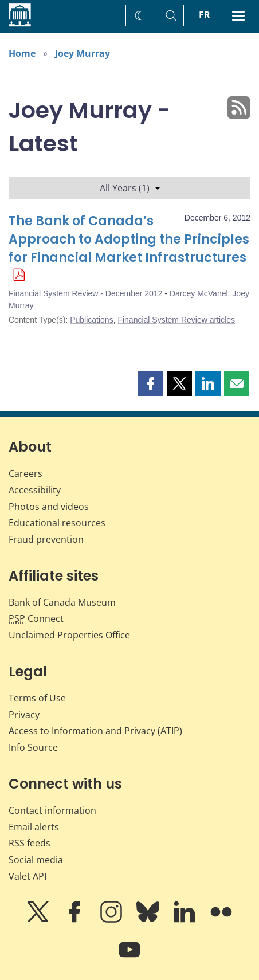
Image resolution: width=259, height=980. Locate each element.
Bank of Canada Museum (62, 602)
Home (22, 53)
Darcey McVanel (199, 293)
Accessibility (35, 490)
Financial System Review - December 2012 (85, 293)
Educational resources (57, 523)
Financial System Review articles (176, 320)
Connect (36, 618)
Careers (25, 473)
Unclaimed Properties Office (69, 635)
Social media (36, 860)
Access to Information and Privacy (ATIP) (95, 731)
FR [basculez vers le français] (205, 15)
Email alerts (34, 827)
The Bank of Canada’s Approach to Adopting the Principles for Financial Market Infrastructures (129, 239)
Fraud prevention (46, 539)
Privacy (24, 715)
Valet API (28, 876)
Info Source (33, 747)
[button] (151, 383)
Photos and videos (49, 507)
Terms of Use (37, 698)
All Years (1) (130, 188)
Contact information (52, 810)
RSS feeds (30, 843)
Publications (92, 320)
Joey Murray (83, 53)
